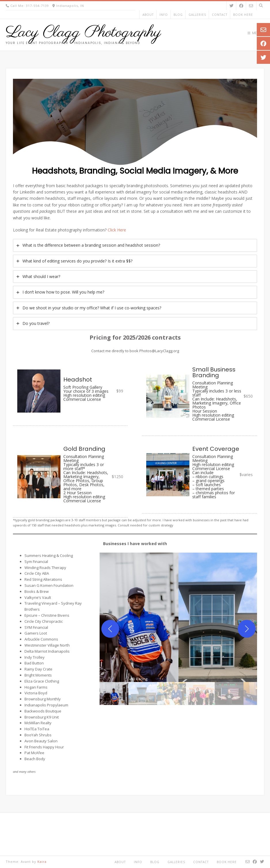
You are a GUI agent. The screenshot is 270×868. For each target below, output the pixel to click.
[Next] (247, 629)
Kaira (42, 862)
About (148, 15)
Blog (178, 15)
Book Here (243, 15)
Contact (220, 15)
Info (164, 15)
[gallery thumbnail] (114, 693)
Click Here (117, 230)
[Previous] (110, 629)
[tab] (135, 245)
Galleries (197, 15)
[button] (139, 617)
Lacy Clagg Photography (83, 33)
